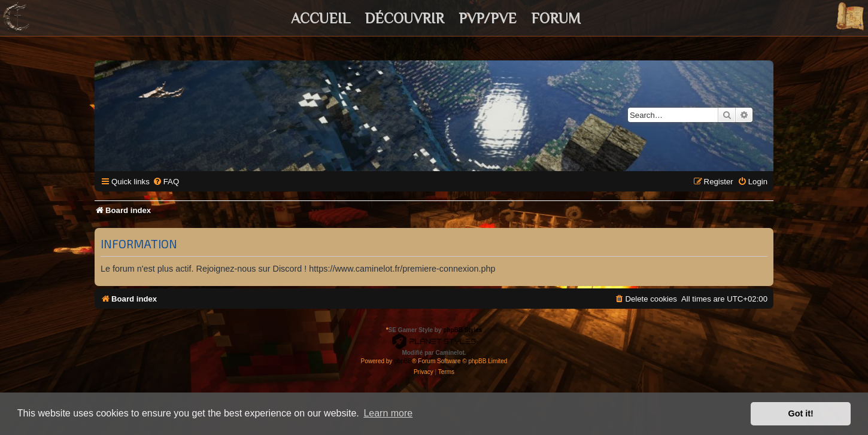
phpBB (403, 361)
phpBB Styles (462, 330)
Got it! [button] (801, 413)
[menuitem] (166, 182)
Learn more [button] (388, 413)
